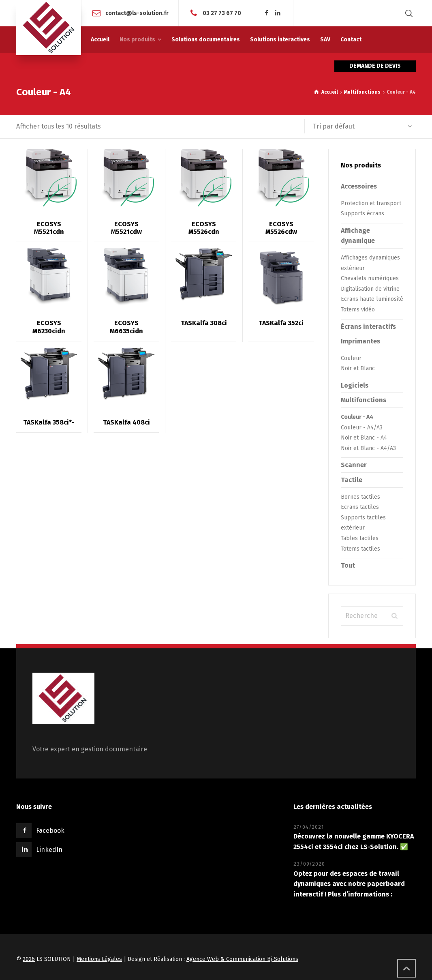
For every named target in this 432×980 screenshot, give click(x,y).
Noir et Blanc (358, 368)
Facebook (50, 831)
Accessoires (359, 186)
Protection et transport (371, 203)
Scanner (354, 465)
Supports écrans (362, 213)
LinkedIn (49, 850)
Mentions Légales (99, 959)
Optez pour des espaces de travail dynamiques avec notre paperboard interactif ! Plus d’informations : (349, 884)
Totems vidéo (358, 310)
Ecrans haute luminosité (372, 299)
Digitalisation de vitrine (370, 289)
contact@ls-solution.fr (137, 13)
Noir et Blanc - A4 (364, 438)
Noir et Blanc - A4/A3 (368, 448)
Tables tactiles (360, 538)
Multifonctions (362, 92)
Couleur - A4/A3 (362, 428)
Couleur (351, 358)
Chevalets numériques (370, 278)
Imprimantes (360, 341)
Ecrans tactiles (360, 507)
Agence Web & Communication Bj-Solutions (242, 959)
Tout (348, 565)
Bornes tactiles (360, 497)
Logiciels (355, 385)
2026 (29, 959)
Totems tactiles (360, 549)
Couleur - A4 (357, 417)
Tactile (352, 480)
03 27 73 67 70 (222, 13)
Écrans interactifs (368, 327)
